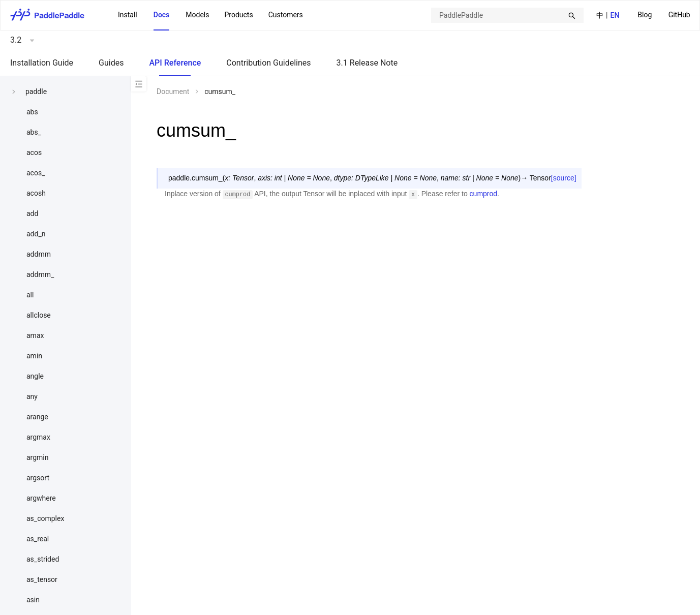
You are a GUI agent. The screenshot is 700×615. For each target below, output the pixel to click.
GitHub (679, 15)
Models (197, 15)
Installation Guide (42, 63)
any (32, 396)
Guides (111, 63)
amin (34, 356)
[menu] (664, 15)
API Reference (175, 63)
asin (33, 600)
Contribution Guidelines (268, 63)
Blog (645, 15)
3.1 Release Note (367, 63)
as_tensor (42, 579)
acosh (36, 193)
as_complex (45, 518)
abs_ (34, 132)
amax (35, 335)
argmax (38, 437)
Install (128, 15)
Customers (286, 15)
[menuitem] (645, 16)
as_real (38, 539)
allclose (39, 315)
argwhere (41, 498)
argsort (38, 478)
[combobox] (507, 15)
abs (32, 112)
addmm (39, 254)
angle (35, 376)
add (32, 213)
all (30, 295)
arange (37, 417)
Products (238, 15)
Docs (162, 15)
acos (34, 152)
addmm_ (40, 274)
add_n (36, 234)
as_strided (43, 559)
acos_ (36, 173)
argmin (38, 457)
